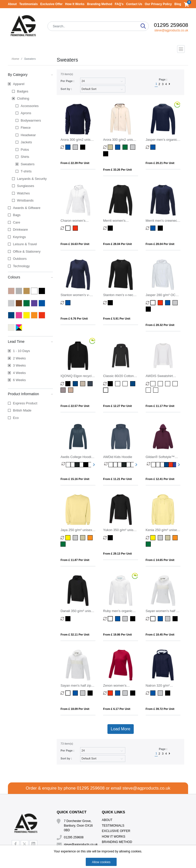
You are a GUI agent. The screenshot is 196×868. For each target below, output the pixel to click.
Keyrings (20, 237)
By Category (30, 74)
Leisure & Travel (25, 244)
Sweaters (28, 164)
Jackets (26, 142)
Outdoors (20, 259)
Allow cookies (101, 862)
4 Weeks (19, 373)
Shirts (25, 157)
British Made (22, 410)
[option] (64, 465)
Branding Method (100, 4)
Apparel (19, 84)
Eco (16, 418)
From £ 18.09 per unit (75, 709)
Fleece (26, 128)
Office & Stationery (27, 251)
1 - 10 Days (21, 351)
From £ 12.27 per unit (118, 406)
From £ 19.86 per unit (118, 635)
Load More (121, 729)
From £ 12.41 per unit (160, 479)
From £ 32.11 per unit (75, 635)
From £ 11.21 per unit (118, 479)
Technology (21, 266)
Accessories (30, 106)
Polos (25, 150)
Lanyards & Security (32, 179)
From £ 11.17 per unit (160, 406)
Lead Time (30, 341)
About (12, 4)
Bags (17, 215)
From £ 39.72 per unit (160, 709)
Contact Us (134, 4)
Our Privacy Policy (158, 4)
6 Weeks (19, 380)
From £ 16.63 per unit (75, 244)
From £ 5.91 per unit (117, 319)
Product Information (30, 394)
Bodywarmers (31, 120)
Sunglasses (26, 186)
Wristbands (25, 200)
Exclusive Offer (51, 4)
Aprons (26, 113)
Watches (23, 193)
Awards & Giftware (27, 208)
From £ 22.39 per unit (75, 163)
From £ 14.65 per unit (160, 560)
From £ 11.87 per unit (75, 560)
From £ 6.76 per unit (74, 319)
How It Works (75, 4)
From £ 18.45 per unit (160, 635)
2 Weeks (19, 358)
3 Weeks (19, 365)
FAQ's (119, 4)
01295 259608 (171, 25)
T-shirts (26, 171)
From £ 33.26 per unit (118, 170)
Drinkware (21, 230)
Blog (178, 4)
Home (15, 59)
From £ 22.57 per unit (75, 406)
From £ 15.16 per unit (75, 479)
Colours (30, 277)
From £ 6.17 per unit (117, 709)
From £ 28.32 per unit (160, 325)
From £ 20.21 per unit (160, 163)
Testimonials (28, 4)
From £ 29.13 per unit (118, 554)
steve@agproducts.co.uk (171, 30)
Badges (23, 91)
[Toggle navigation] (98, 49)
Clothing (23, 98)
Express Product (25, 403)
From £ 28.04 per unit (118, 244)
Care (17, 222)
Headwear (28, 135)
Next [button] (93, 465)
